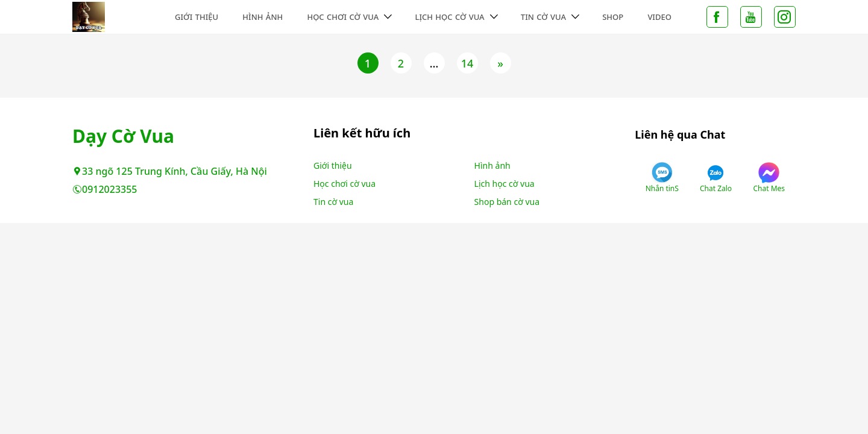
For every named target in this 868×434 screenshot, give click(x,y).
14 (467, 63)
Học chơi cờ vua (343, 17)
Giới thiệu (197, 17)
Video (659, 17)
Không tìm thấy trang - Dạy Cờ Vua (122, 17)
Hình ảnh (263, 17)
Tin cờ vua (543, 17)
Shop (613, 17)
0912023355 (105, 189)
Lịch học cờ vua (449, 17)
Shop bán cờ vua (507, 202)
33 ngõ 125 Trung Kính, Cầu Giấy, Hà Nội (170, 171)
